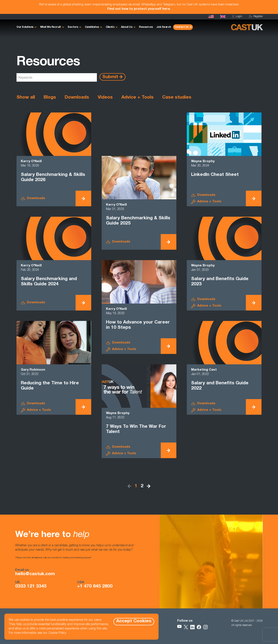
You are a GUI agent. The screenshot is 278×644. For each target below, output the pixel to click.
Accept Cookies (134, 621)
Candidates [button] (92, 27)
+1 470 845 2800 (95, 587)
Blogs (50, 98)
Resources (146, 27)
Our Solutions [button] (25, 27)
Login (237, 17)
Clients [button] (110, 27)
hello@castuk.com (35, 574)
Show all (26, 98)
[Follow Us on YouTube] (179, 627)
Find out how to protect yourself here (139, 9)
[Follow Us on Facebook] (199, 627)
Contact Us (181, 27)
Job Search (164, 27)
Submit (110, 77)
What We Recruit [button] (51, 27)
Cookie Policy (57, 633)
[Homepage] (223, 17)
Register (256, 17)
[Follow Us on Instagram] (205, 627)
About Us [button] (127, 27)
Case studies (177, 98)
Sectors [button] (73, 27)
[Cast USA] (211, 17)
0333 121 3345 (31, 587)
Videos (105, 98)
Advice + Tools (137, 98)
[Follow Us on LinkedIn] (192, 627)
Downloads (77, 98)
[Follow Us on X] (186, 627)
